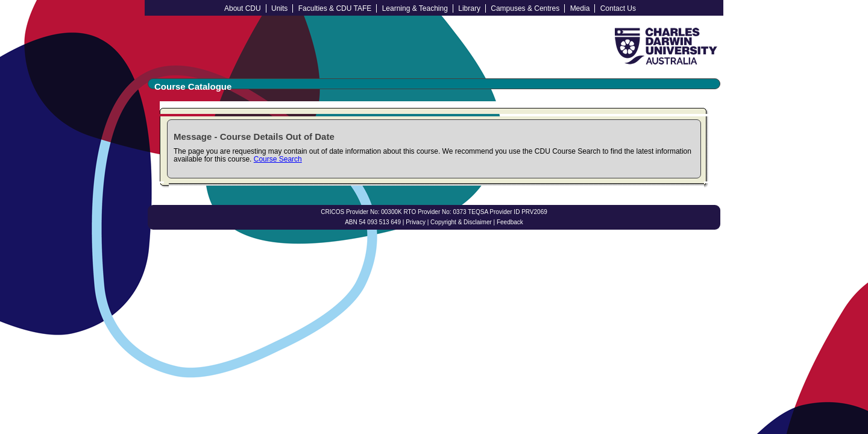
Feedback (510, 222)
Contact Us (618, 8)
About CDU (243, 8)
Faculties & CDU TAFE (335, 8)
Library (469, 8)
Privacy (416, 222)
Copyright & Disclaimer (461, 222)
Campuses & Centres (525, 8)
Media (580, 8)
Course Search (278, 159)
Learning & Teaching (415, 8)
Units (279, 8)
